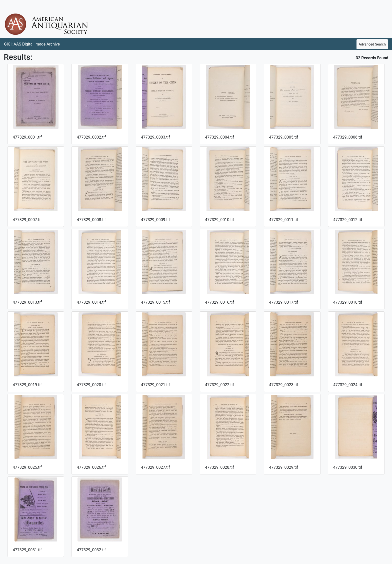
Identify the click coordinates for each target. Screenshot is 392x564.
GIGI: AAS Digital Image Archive (32, 44)
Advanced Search (372, 44)
